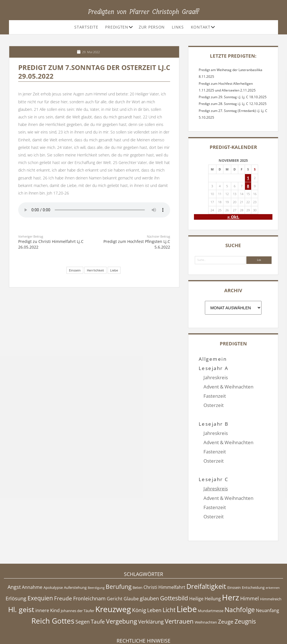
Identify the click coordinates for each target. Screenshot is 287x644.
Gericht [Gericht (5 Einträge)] (115, 571)
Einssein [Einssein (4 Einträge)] (234, 560)
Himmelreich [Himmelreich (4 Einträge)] (271, 571)
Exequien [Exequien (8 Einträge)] (40, 570)
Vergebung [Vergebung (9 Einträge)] (121, 593)
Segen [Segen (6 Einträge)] (83, 594)
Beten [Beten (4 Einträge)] (137, 560)
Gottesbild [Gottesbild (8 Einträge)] (174, 570)
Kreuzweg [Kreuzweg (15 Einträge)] (113, 581)
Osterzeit (214, 405)
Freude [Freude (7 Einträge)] (63, 570)
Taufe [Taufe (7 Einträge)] (98, 594)
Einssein (75, 270)
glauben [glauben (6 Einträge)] (149, 570)
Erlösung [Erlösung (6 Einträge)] (16, 570)
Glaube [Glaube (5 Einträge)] (131, 571)
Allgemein (213, 359)
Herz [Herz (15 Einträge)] (231, 569)
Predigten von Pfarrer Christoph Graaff (144, 12)
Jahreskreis (216, 377)
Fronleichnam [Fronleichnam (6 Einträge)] (89, 570)
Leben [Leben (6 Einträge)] (154, 582)
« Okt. (233, 217)
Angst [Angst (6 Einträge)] (14, 559)
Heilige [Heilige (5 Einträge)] (196, 571)
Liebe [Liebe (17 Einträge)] (187, 581)
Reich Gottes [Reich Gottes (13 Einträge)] (53, 593)
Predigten (117, 27)
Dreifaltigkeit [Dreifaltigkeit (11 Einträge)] (206, 558)
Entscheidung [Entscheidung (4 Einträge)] (253, 560)
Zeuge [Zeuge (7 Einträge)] (226, 594)
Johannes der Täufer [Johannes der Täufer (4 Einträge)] (77, 583)
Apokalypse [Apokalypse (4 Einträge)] (53, 560)
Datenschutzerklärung (144, 632)
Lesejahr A (214, 368)
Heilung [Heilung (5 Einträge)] (213, 571)
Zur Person (152, 27)
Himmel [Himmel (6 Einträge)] (250, 570)
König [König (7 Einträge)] (139, 582)
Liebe (114, 270)
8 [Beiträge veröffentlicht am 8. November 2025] (248, 186)
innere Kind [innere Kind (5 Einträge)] (48, 583)
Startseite (86, 27)
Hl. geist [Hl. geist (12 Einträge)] (21, 582)
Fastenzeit (215, 396)
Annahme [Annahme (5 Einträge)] (32, 559)
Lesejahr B (214, 414)
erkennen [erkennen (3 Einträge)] (273, 560)
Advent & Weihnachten (228, 387)
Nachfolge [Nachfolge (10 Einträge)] (240, 582)
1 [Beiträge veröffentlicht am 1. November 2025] (248, 178)
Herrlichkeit (95, 270)
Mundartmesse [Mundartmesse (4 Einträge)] (211, 583)
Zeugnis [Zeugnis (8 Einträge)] (245, 594)
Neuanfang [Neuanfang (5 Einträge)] (268, 583)
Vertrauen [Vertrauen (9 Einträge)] (179, 593)
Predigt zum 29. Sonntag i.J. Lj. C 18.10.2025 (233, 97)
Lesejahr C (214, 461)
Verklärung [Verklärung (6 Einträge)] (151, 594)
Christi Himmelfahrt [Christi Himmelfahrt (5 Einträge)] (164, 559)
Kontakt (201, 27)
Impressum (143, 626)
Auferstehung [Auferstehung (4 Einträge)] (75, 560)
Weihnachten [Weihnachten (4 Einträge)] (206, 594)
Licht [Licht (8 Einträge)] (169, 582)
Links (178, 27)
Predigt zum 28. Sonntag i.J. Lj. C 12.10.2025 (233, 104)
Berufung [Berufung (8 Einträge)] (119, 559)
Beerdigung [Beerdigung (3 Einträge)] (96, 560)
